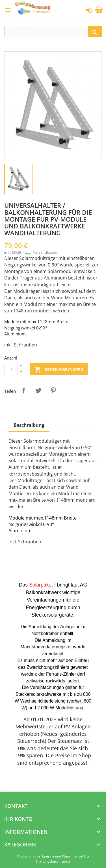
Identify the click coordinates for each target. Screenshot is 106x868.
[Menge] (11, 369)
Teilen (24, 390)
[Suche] (53, 31)
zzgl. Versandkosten (42, 252)
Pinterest (53, 390)
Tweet (38, 390)
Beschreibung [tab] (29, 425)
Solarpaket (41, 585)
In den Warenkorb (59, 370)
